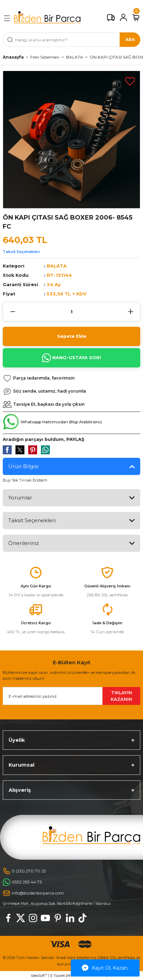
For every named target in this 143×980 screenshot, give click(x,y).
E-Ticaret (58, 976)
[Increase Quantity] (130, 312)
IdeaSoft (39, 976)
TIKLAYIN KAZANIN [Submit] (121, 696)
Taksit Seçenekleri (21, 252)
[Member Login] (123, 18)
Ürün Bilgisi (23, 466)
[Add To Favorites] (130, 81)
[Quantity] (71, 312)
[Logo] (47, 18)
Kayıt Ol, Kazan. (105, 968)
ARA (130, 39)
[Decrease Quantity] (13, 312)
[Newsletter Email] (71, 696)
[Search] (71, 40)
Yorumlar (20, 498)
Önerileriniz (24, 543)
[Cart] (136, 18)
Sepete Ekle (72, 336)
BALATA (57, 266)
